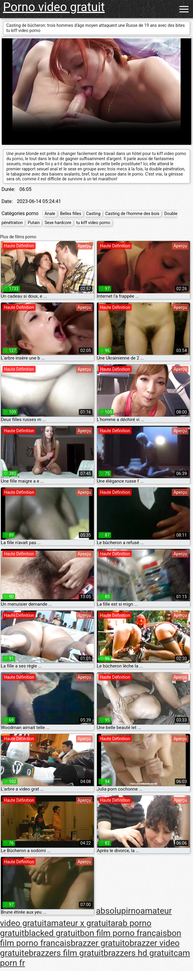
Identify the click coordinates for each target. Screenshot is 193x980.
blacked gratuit (52, 933)
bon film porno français (124, 933)
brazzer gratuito (100, 943)
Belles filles (71, 214)
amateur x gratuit (79, 923)
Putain (34, 223)
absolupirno (118, 911)
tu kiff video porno (93, 223)
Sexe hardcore (58, 223)
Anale (50, 214)
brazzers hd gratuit (139, 953)
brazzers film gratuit (66, 953)
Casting (93, 214)
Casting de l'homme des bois (132, 214)
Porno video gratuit (54, 7)
